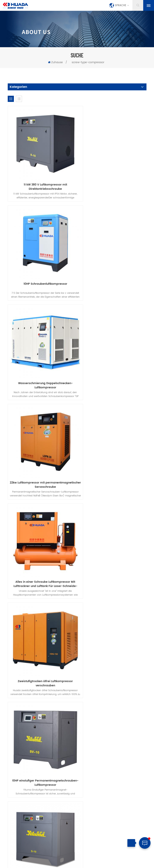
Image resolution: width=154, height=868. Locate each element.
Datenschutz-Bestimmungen (91, 694)
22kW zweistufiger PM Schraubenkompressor (113, 542)
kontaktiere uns (87, 689)
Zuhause (55, 62)
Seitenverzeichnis (74, 863)
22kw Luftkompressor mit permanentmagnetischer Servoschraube (113, 270)
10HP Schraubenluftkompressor (113, 177)
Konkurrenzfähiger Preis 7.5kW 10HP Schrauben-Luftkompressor (113, 453)
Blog (134, 689)
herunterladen (55, 694)
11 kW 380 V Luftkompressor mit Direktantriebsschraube (41, 179)
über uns (62, 689)
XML (89, 863)
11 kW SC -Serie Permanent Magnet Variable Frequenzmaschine (41, 635)
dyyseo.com (102, 859)
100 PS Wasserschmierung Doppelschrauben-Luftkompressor (41, 544)
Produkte (42, 689)
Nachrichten (114, 689)
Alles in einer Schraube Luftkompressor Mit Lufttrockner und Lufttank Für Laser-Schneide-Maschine (41, 361)
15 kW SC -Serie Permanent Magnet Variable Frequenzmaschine (113, 635)
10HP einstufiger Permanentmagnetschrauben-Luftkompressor (41, 453)
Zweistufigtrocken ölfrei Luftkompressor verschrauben (113, 361)
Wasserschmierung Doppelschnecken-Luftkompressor (41, 270)
